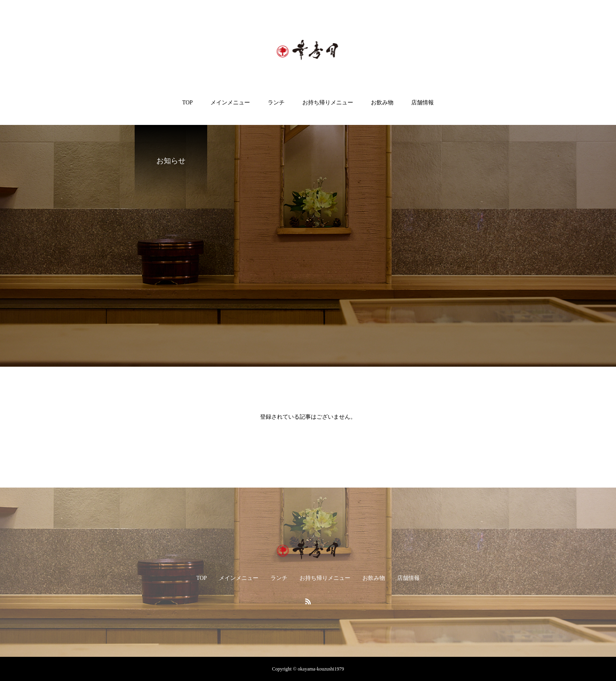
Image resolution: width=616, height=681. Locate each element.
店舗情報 (422, 103)
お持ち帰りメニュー (328, 103)
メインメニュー (230, 103)
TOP (187, 103)
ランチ (276, 103)
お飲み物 (382, 103)
